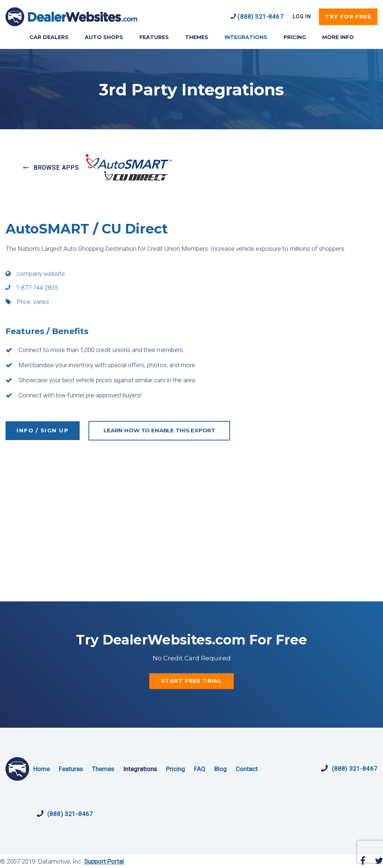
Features (71, 769)
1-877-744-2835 (32, 288)
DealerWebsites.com (71, 17)
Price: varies (27, 302)
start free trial (191, 681)
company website (35, 274)
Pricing (175, 769)
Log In (302, 17)
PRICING (295, 37)
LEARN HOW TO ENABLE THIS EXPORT (159, 430)
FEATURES (154, 37)
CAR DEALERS (49, 37)
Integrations (140, 769)
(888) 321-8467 (257, 17)
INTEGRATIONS (246, 37)
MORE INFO (338, 37)
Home (41, 769)
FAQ (200, 769)
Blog (220, 769)
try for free (348, 17)
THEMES (197, 37)
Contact (247, 769)
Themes (103, 769)
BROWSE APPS (51, 168)
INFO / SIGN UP (43, 430)
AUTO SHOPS (104, 37)
